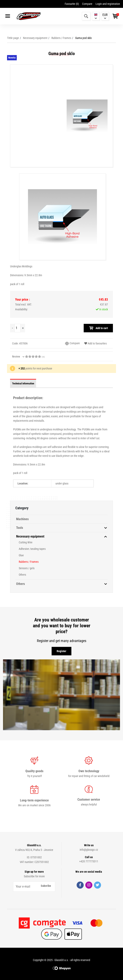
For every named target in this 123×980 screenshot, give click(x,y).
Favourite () (72, 4)
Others (22, 575)
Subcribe (46, 886)
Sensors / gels (27, 568)
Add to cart (98, 328)
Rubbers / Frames (61, 38)
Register (61, 651)
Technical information (23, 383)
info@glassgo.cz (89, 850)
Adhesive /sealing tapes (32, 549)
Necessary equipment (35, 38)
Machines (22, 519)
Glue (21, 555)
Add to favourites (95, 343)
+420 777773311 (89, 861)
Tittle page (13, 38)
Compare (87, 4)
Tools (20, 528)
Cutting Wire (26, 542)
